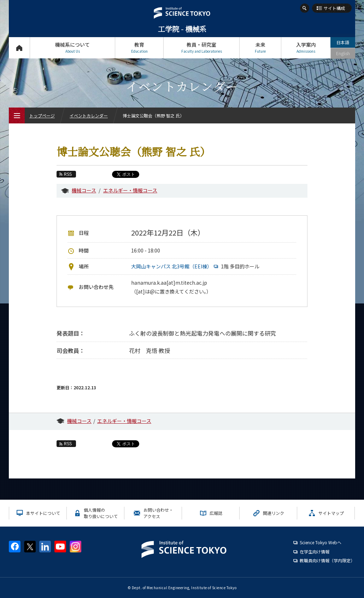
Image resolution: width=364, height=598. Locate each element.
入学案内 (306, 48)
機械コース (84, 190)
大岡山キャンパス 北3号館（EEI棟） (175, 266)
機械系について (72, 48)
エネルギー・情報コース (130, 190)
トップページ (19, 48)
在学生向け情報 (315, 551)
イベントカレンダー (89, 115)
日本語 (343, 42)
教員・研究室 (201, 48)
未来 (260, 48)
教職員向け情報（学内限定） (327, 560)
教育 (139, 48)
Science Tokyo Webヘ (321, 542)
